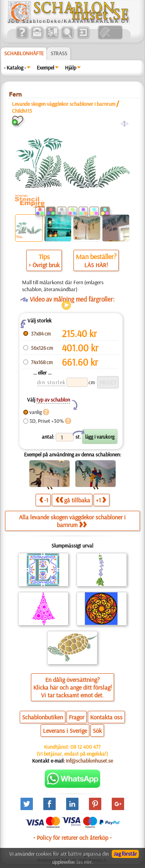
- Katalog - (15, 68)
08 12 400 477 (85, 747)
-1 (44, 500)
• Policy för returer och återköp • (72, 837)
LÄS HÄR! (96, 265)
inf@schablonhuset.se (89, 761)
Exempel (45, 68)
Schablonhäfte (24, 53)
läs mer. (85, 862)
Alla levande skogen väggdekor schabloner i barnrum (72, 521)
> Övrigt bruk (44, 265)
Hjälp (71, 68)
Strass (59, 53)
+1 (101, 500)
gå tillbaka (73, 500)
